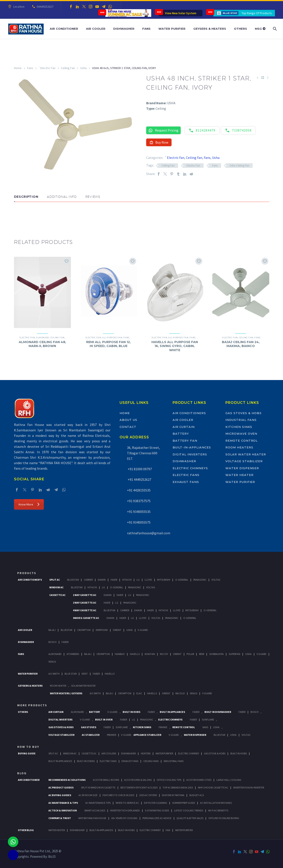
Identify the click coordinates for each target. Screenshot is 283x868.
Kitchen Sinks (239, 427)
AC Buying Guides (60, 795)
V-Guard (143, 630)
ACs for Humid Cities (199, 780)
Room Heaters (239, 447)
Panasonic (200, 580)
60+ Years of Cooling (124, 818)
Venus (52, 662)
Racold (180, 693)
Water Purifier (172, 29)
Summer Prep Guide (184, 803)
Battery (181, 434)
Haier (114, 580)
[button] (18, 215)
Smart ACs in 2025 (95, 810)
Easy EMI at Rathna (173, 795)
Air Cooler (96, 29)
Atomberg (73, 654)
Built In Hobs (131, 712)
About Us (128, 420)
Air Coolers (109, 753)
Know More (29, 504)
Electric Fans (186, 475)
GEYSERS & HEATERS (30, 686)
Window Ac (56, 587)
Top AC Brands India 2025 (178, 787)
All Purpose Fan (112, 338)
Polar (190, 654)
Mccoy (164, 654)
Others (240, 29)
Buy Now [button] (159, 142)
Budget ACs (197, 795)
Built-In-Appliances (192, 447)
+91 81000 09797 (139, 469)
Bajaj (52, 630)
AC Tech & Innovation (63, 810)
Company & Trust (60, 818)
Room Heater (58, 686)
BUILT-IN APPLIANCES (101, 830)
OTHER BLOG (26, 830)
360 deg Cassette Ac (86, 618)
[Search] (274, 29)
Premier (111, 735)
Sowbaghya (216, 654)
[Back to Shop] (263, 78)
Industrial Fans (241, 420)
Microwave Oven (241, 434)
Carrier (88, 580)
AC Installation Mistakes (216, 803)
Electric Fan (193, 166)
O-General (182, 580)
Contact (128, 427)
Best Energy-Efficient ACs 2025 (139, 787)
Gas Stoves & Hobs (244, 413)
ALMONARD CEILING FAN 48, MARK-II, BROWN (42, 344)
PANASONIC (147, 720)
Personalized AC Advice (157, 818)
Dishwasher (124, 29)
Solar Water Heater (246, 454)
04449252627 (44, 7)
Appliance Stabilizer (147, 735)
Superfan (234, 654)
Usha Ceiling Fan (239, 166)
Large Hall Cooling (229, 780)
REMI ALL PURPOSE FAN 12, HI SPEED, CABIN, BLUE (108, 344)
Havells (135, 654)
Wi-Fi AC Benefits (218, 810)
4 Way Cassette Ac (85, 610)
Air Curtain (184, 427)
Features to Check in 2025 (118, 795)
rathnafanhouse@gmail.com (149, 533)
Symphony (102, 630)
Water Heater (239, 475)
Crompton (84, 630)
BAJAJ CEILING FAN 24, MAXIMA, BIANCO (241, 344)
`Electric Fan (47, 68)
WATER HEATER (57, 830)
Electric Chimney (189, 753)
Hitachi (127, 580)
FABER (96, 674)
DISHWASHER (77, 830)
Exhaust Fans (186, 482)
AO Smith (54, 674)
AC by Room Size (88, 795)
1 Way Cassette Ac (85, 595)
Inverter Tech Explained (125, 810)
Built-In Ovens (86, 761)
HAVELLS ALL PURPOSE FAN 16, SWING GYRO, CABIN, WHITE (175, 346)
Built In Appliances (172, 712)
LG (134, 720)
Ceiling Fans (151, 761)
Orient (117, 630)
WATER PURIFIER (184, 830)
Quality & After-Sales (190, 818)
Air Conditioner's (30, 580)
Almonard (43, 338)
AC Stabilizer (91, 735)
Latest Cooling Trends (189, 810)
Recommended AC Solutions (67, 780)
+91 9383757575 (139, 501)
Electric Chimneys (190, 468)
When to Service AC (127, 803)
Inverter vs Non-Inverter (249, 787)
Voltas (216, 580)
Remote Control (242, 441)
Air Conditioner (64, 29)
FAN (168, 830)
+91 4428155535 (139, 490)
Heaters (146, 753)
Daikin (102, 580)
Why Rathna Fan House (92, 818)
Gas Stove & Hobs (215, 753)
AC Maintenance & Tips (63, 803)
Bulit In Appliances (60, 761)
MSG (260, 29)
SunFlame (208, 720)
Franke (163, 727)
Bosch (52, 642)
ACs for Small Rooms (106, 780)
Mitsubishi (164, 580)
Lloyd (148, 580)
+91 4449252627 (139, 479)
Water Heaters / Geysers (66, 693)
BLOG (22, 773)
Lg (138, 580)
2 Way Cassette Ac (85, 603)
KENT (85, 674)
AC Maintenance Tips (98, 803)
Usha (83, 68)
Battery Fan (185, 441)
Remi (202, 654)
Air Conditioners (189, 413)
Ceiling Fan (68, 68)
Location (18, 7)
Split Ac (55, 580)
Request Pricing (163, 130)
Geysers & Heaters (210, 29)
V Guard (262, 654)
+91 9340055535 (139, 512)
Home (18, 68)
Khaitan (150, 654)
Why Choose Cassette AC (213, 787)
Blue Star (71, 674)
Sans (205, 727)
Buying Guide (27, 753)
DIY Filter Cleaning (156, 803)
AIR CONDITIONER (29, 780)
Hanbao (120, 654)
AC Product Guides (61, 787)
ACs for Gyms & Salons (138, 780)
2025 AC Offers (148, 795)
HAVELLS (110, 674)
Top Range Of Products (257, 13)
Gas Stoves (89, 727)
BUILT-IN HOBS (126, 830)
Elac (139, 693)
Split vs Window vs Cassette (98, 787)
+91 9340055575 (139, 522)
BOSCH (255, 712)
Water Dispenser (242, 468)
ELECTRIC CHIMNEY (150, 830)
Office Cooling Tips (169, 780)
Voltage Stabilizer (244, 461)
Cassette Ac (57, 595)
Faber (65, 642)
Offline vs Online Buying (224, 818)
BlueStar (73, 580)
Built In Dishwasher (218, 712)
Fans (146, 29)
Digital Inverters (190, 454)
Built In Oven (104, 720)
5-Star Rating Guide (157, 810)
